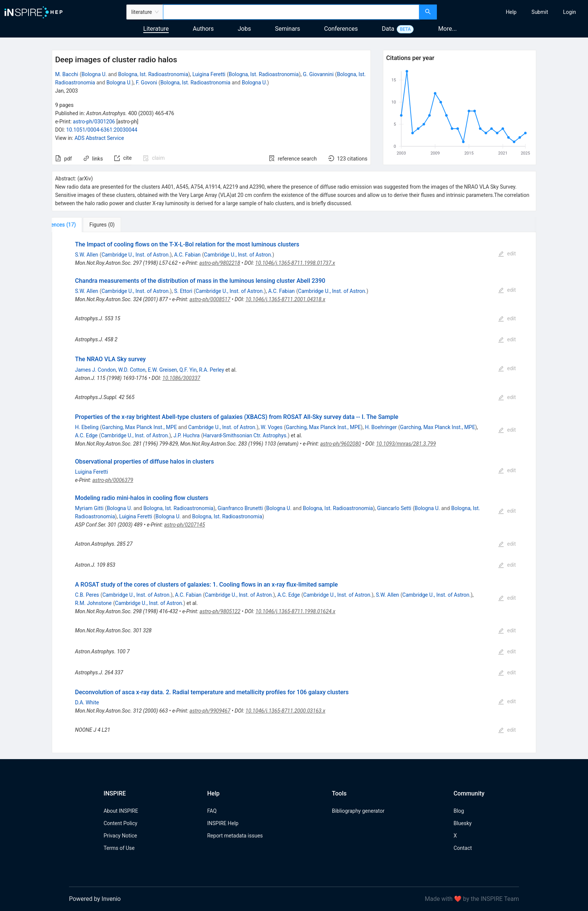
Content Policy (120, 823)
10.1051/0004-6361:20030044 (102, 130)
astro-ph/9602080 (341, 444)
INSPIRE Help (223, 823)
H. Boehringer (381, 427)
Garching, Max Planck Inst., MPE (139, 427)
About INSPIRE (121, 811)
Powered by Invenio (95, 899)
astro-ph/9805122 (220, 611)
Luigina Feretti (209, 74)
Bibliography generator (358, 811)
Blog (459, 811)
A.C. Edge (86, 435)
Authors (203, 29)
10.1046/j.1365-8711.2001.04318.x (285, 299)
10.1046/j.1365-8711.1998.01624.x (295, 611)
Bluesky (462, 823)
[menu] (513, 12)
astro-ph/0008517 (210, 299)
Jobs (244, 29)
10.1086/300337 (181, 378)
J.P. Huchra (186, 435)
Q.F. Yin (188, 370)
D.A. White (87, 702)
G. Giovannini (318, 74)
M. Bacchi (67, 74)
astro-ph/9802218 (220, 263)
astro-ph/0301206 (94, 122)
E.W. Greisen (162, 370)
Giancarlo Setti (394, 508)
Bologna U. (94, 74)
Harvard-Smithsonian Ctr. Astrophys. (245, 435)
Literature (156, 29)
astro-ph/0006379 (113, 480)
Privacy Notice (120, 836)
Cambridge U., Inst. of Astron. (136, 255)
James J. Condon (95, 370)
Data (388, 29)
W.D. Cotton (132, 370)
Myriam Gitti (89, 508)
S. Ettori (183, 291)
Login (569, 12)
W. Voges (271, 427)
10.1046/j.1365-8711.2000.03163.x (286, 711)
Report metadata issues (235, 836)
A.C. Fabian (187, 255)
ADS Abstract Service (99, 138)
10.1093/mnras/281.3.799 (406, 444)
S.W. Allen (87, 255)
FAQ (212, 811)
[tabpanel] (294, 493)
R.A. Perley (212, 370)
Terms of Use (119, 848)
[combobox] (291, 12)
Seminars (287, 29)
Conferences (341, 29)
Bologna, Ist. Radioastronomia (153, 74)
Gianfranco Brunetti (240, 508)
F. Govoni (146, 83)
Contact (463, 848)
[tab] (77, 225)
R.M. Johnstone (93, 603)
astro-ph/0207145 (185, 525)
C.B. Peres (87, 595)
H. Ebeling (87, 427)
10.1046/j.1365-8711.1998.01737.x (295, 263)
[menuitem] (511, 12)
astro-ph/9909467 (210, 711)
